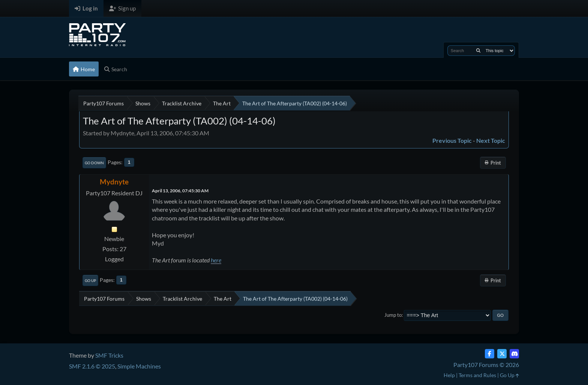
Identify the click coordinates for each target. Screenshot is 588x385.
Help (449, 375)
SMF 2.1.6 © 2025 (92, 366)
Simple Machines (139, 366)
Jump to (393, 315)
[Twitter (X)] (502, 354)
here (216, 260)
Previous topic (452, 140)
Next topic (491, 140)
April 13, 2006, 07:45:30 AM (180, 191)
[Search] (478, 51)
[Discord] (514, 354)
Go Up (90, 280)
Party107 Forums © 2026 (486, 365)
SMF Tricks (109, 355)
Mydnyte (114, 182)
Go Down (94, 163)
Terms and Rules (477, 375)
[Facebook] (490, 354)
